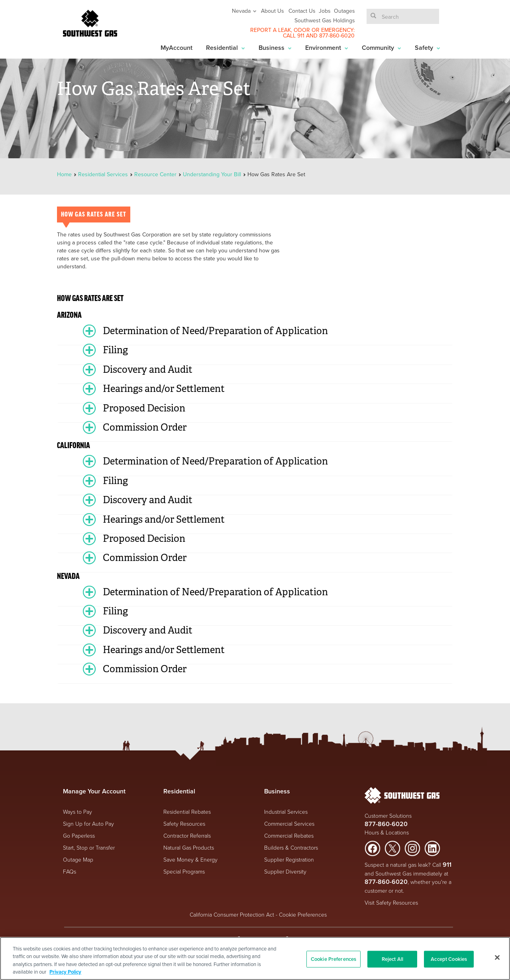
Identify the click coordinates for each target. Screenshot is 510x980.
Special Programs (184, 871)
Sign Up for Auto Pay (88, 824)
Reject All (392, 959)
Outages (344, 11)
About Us (273, 11)
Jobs (325, 11)
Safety (428, 48)
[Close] (497, 957)
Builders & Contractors (291, 847)
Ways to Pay (77, 812)
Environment (327, 48)
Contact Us (302, 11)
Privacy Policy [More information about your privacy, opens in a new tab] (65, 972)
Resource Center (155, 174)
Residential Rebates (187, 812)
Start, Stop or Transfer (89, 847)
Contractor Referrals (187, 835)
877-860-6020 (337, 35)
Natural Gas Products (189, 847)
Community (382, 48)
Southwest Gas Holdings (325, 20)
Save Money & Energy (190, 859)
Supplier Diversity (285, 871)
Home (65, 174)
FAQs (70, 871)
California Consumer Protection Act (232, 914)
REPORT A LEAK (271, 30)
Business (275, 48)
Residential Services (103, 174)
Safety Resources (184, 824)
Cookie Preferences (303, 914)
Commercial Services (289, 824)
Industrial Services (286, 812)
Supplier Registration (289, 859)
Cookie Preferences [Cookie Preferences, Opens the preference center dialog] (333, 959)
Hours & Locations (387, 832)
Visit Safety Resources (391, 902)
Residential (226, 48)
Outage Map (78, 859)
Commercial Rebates (289, 835)
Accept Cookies (449, 959)
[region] (255, 958)
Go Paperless (79, 835)
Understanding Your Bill (212, 174)
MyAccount (177, 48)
